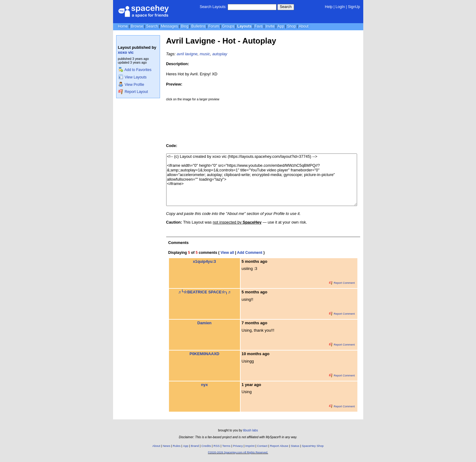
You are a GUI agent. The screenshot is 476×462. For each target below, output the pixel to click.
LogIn (340, 7)
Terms (226, 446)
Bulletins (198, 26)
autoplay (220, 54)
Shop (291, 26)
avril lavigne (187, 54)
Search (286, 7)
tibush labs (251, 430)
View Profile (131, 85)
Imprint (250, 446)
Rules (177, 446)
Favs (259, 26)
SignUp (354, 7)
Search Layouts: (213, 7)
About (303, 26)
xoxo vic (126, 52)
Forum (214, 26)
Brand (195, 446)
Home (123, 26)
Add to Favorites (135, 70)
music (205, 54)
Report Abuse (279, 446)
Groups (228, 26)
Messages (169, 26)
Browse (137, 26)
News (167, 446)
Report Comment (342, 283)
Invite (270, 26)
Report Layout (133, 92)
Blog (184, 26)
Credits (206, 446)
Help (329, 7)
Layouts (244, 26)
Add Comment (250, 253)
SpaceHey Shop (313, 446)
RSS (217, 446)
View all (227, 253)
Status (295, 446)
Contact (262, 446)
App (281, 26)
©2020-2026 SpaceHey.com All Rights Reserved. (238, 452)
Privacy (238, 446)
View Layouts (133, 77)
